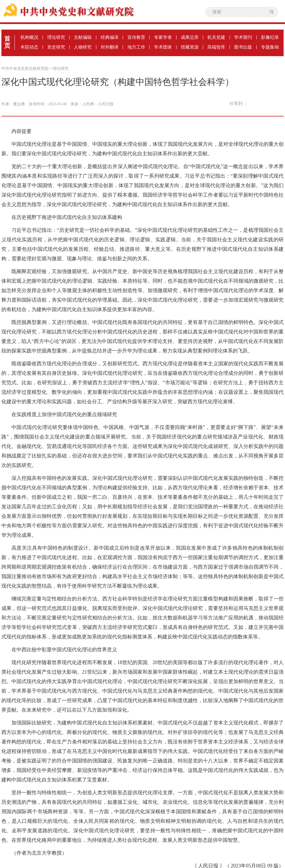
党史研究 (56, 47)
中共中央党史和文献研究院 (25, 69)
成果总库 (190, 37)
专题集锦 (270, 47)
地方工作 (136, 47)
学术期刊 (243, 37)
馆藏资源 (190, 47)
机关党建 (216, 37)
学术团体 (163, 47)
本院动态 (29, 47)
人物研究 (83, 47)
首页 (7, 42)
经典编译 (110, 37)
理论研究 (56, 37)
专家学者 (163, 37)
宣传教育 (136, 37)
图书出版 (243, 47)
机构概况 (29, 37)
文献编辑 (83, 37)
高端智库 (216, 47)
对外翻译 (110, 47)
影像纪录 (270, 37)
